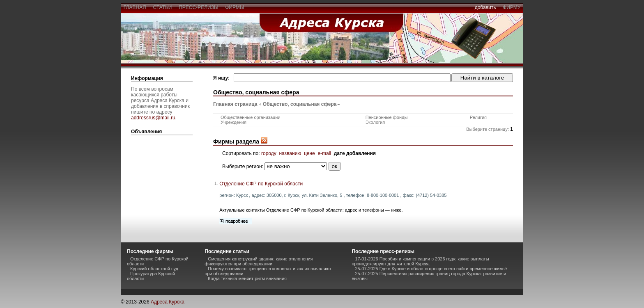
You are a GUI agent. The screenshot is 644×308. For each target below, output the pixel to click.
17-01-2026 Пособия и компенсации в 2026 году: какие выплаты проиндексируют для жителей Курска (420, 261)
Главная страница (235, 104)
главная (135, 7)
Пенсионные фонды (387, 117)
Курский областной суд (154, 269)
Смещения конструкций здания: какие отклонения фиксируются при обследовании (259, 261)
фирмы (235, 7)
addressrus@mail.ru (153, 118)
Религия (478, 117)
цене (309, 153)
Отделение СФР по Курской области (261, 184)
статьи (162, 7)
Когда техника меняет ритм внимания (247, 278)
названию (290, 153)
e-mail (324, 153)
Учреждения (233, 122)
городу (269, 153)
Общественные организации (251, 117)
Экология (375, 122)
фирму (512, 7)
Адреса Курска (168, 302)
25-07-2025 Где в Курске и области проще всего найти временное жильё (431, 269)
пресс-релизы (199, 7)
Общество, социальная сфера (300, 104)
